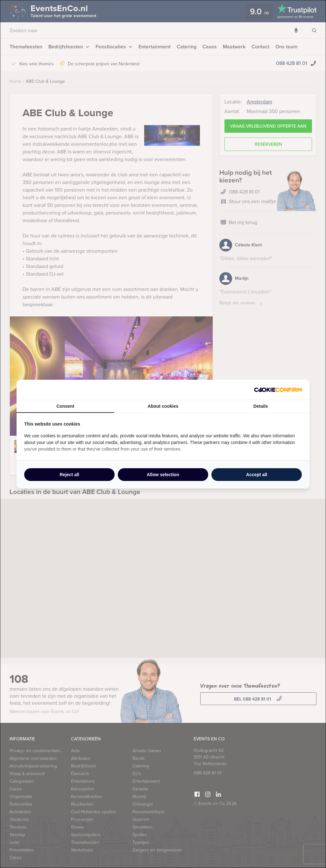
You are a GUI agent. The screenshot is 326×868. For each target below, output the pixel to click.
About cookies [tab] (163, 406)
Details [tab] (261, 406)
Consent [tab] (65, 406)
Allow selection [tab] (163, 475)
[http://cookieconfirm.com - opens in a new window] (278, 390)
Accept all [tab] (257, 475)
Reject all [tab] (69, 475)
